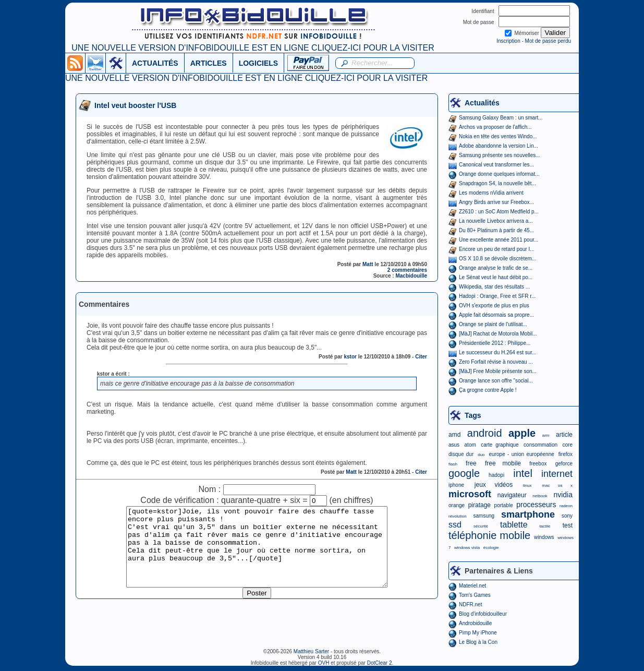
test (568, 525)
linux (527, 486)
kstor (350, 357)
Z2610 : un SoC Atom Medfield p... (499, 212)
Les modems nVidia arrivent (491, 193)
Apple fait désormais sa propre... (496, 315)
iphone (456, 485)
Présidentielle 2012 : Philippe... (495, 343)
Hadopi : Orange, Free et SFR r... (497, 296)
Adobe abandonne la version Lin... (499, 146)
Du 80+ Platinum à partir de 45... (496, 230)
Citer (421, 357)
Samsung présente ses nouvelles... (500, 155)
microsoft (470, 494)
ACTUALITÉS (155, 63)
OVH (324, 663)
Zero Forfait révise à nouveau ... (496, 362)
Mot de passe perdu (548, 41)
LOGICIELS (258, 63)
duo (481, 455)
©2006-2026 (278, 651)
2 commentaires (407, 270)
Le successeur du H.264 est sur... (497, 352)
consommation (540, 445)
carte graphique (500, 445)
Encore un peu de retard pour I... (497, 249)
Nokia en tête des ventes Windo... (498, 136)
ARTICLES (209, 63)
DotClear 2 (380, 663)
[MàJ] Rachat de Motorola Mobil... (498, 334)
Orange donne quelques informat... (499, 174)
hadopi (496, 475)
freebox (538, 464)
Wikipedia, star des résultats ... (494, 287)
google (464, 473)
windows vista (467, 548)
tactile (545, 526)
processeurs (536, 505)
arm (546, 435)
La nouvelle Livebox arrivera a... (496, 221)
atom (470, 445)
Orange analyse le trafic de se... (496, 268)
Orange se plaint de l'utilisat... (493, 324)
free (471, 463)
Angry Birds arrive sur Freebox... (496, 202)
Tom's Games (475, 595)
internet (557, 474)
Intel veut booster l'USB (135, 105)
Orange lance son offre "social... (496, 381)
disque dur (461, 454)
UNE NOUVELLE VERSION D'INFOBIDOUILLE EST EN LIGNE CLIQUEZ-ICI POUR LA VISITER (253, 48)
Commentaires (104, 304)
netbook (540, 496)
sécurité (481, 526)
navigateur (512, 495)
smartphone (528, 514)
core (568, 445)
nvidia (563, 495)
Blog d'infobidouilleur (483, 614)
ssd (455, 525)
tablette (514, 525)
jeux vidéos (494, 485)
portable (504, 505)
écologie (491, 548)
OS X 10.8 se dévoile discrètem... (497, 259)
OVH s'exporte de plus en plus (494, 305)
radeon (566, 506)
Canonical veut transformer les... (496, 165)
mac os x (557, 486)
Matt (368, 264)
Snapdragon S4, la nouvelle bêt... (497, 183)
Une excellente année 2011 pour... (499, 240)
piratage (479, 505)
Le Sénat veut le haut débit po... (496, 277)
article (564, 435)
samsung (484, 516)
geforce (564, 464)
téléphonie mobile (489, 535)
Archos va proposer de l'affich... (495, 127)
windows (544, 537)
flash (453, 464)
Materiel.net (472, 586)
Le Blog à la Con (478, 642)
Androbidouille (475, 623)
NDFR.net (470, 604)
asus (454, 445)
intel (523, 473)
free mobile (503, 463)
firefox (566, 454)
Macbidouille (411, 276)
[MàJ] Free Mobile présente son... (498, 371)
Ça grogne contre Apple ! (488, 390)
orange (457, 505)
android (485, 433)
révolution (458, 516)
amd (454, 435)
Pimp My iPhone (478, 633)
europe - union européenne (522, 454)
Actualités (482, 103)
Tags (473, 415)
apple (522, 433)
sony (567, 516)
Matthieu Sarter (311, 651)
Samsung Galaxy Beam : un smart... (501, 118)
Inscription (508, 41)
